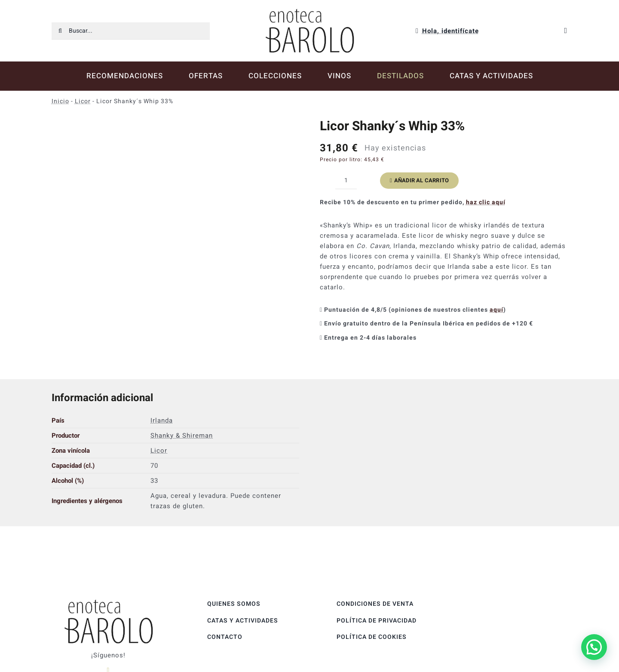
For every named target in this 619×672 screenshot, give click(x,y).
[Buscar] (60, 31)
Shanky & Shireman (182, 412)
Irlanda (162, 397)
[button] (594, 647)
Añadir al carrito (419, 180)
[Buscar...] (131, 31)
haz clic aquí (486, 202)
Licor (83, 101)
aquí (496, 310)
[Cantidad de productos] (346, 181)
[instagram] (109, 647)
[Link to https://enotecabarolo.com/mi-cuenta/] (417, 31)
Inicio (60, 101)
